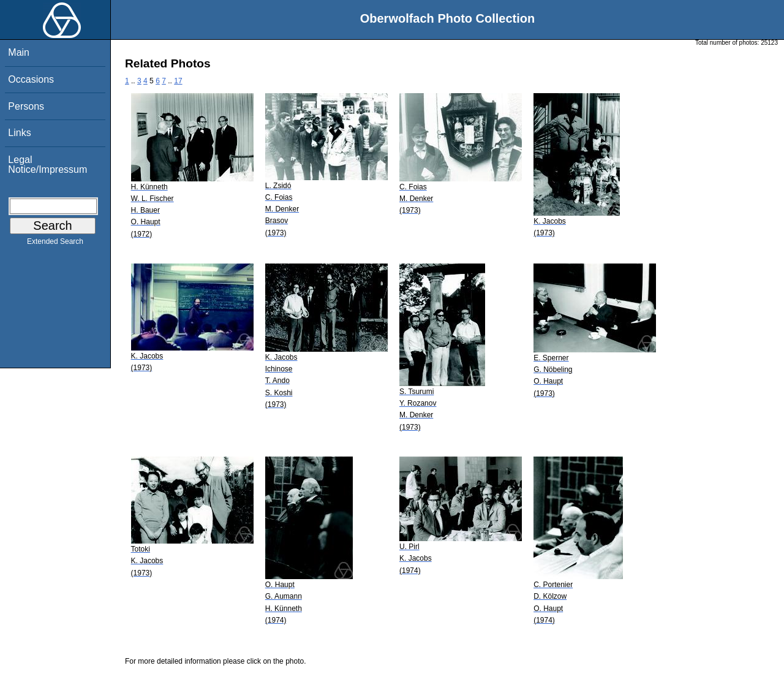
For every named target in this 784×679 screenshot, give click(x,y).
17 (178, 81)
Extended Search (55, 244)
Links (19, 133)
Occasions (31, 79)
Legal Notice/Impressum (47, 165)
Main (19, 52)
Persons (26, 106)
